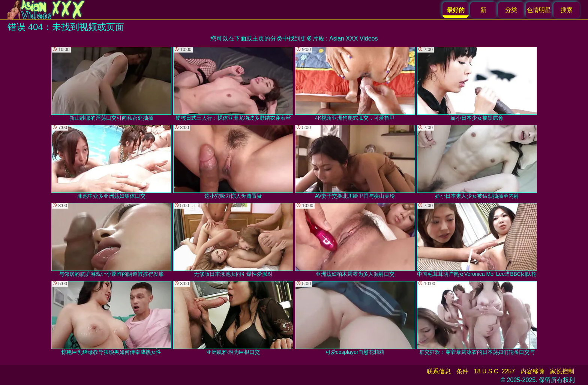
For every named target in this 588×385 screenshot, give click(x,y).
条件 (462, 371)
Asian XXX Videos (354, 38)
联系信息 (439, 371)
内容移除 (532, 371)
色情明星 (539, 10)
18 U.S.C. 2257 (494, 371)
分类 (511, 10)
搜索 (567, 10)
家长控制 (562, 371)
